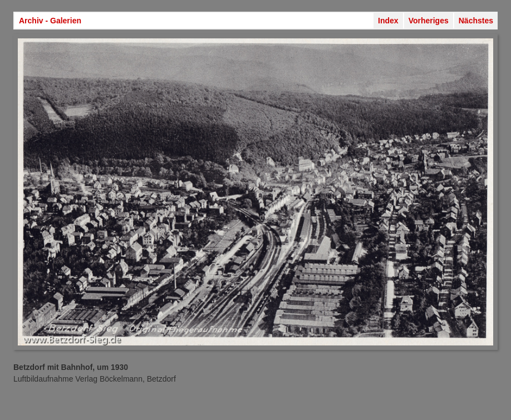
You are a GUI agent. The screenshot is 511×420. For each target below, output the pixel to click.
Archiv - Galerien (50, 21)
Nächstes (476, 21)
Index (388, 21)
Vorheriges (429, 21)
